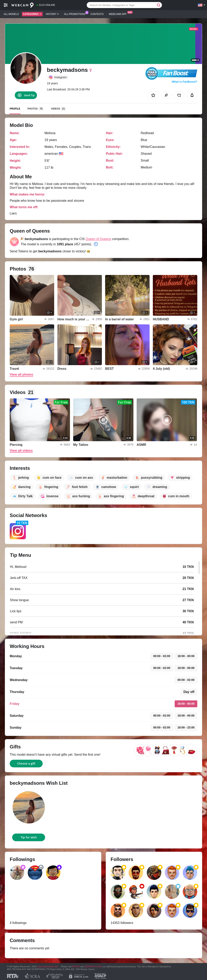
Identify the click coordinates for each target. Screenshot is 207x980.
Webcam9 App (119, 14)
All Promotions (76, 14)
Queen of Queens (98, 239)
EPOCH (76, 966)
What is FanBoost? (184, 82)
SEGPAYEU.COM (93, 966)
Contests (97, 14)
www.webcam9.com (48, 966)
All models (11, 14)
